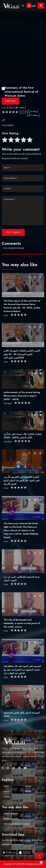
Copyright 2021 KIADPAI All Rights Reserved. (23, 864)
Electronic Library (11, 819)
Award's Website (11, 814)
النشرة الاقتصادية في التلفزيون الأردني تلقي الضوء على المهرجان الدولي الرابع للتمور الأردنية (22, 480)
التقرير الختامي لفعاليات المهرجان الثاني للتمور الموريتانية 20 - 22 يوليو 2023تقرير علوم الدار (22, 354)
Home (6, 786)
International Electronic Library (17, 824)
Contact (7, 797)
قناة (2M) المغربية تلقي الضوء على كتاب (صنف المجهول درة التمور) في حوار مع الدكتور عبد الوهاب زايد (22, 670)
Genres (28, 786)
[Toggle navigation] (41, 6)
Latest (6, 791)
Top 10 (28, 791)
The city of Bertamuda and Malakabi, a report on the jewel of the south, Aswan (22, 623)
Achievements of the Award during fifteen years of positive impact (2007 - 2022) (22, 396)
